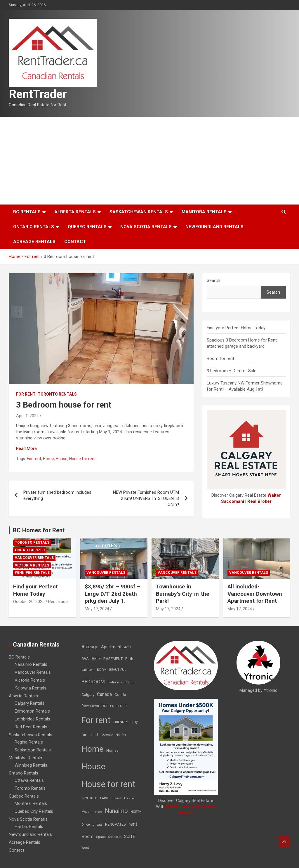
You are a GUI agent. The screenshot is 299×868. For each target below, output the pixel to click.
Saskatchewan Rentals (139, 212)
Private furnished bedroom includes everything (57, 495)
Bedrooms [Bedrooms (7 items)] (115, 682)
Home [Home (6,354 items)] (93, 749)
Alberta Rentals (75, 212)
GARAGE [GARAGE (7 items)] (107, 735)
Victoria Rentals (32, 565)
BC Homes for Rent (39, 530)
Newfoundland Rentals (214, 227)
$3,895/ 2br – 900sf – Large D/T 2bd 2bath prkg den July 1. (112, 594)
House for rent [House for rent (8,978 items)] (108, 784)
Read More (26, 448)
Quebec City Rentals (34, 811)
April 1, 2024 (27, 416)
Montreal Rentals (31, 803)
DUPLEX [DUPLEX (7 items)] (108, 706)
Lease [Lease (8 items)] (117, 798)
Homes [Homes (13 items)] (112, 750)
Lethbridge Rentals (32, 719)
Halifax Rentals (29, 827)
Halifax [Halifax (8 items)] (121, 735)
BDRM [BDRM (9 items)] (102, 670)
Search (213, 280)
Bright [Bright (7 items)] (129, 682)
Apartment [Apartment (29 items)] (111, 647)
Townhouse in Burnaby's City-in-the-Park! (184, 594)
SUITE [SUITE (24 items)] (130, 836)
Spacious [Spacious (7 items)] (115, 837)
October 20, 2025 (29, 602)
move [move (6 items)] (99, 812)
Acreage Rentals (34, 242)
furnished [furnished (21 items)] (90, 734)
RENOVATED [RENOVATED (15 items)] (115, 824)
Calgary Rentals (29, 703)
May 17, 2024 (97, 609)
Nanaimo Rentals (31, 664)
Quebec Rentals (87, 227)
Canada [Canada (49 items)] (104, 694)
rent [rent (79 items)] (133, 824)
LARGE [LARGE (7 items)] (105, 798)
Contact (75, 242)
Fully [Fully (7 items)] (134, 722)
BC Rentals (27, 212)
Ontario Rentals (34, 227)
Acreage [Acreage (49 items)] (90, 647)
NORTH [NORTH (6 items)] (136, 812)
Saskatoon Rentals (33, 750)
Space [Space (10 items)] (101, 837)
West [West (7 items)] (85, 848)
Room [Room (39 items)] (87, 836)
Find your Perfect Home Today (236, 328)
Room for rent (220, 358)
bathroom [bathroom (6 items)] (88, 670)
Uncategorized (30, 550)
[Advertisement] (149, 161)
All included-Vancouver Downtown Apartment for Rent (255, 594)
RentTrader (38, 94)
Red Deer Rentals (31, 727)
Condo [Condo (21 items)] (120, 694)
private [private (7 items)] (98, 825)
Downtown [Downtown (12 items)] (90, 706)
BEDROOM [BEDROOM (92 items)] (93, 682)
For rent (26, 394)
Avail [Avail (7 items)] (128, 647)
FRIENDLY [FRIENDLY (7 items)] (121, 722)
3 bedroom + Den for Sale (232, 371)
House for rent (82, 459)
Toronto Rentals (57, 394)
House (62, 459)
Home (48, 459)
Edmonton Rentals (32, 711)
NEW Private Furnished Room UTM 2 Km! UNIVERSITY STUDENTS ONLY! (146, 498)
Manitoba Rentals (204, 212)
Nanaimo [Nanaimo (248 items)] (116, 811)
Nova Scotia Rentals (146, 227)
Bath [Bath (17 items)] (129, 659)
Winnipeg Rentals (32, 573)
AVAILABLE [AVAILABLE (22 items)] (91, 659)
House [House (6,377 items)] (93, 766)
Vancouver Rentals (34, 558)
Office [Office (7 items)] (86, 825)
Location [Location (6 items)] (130, 798)
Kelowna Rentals (31, 688)
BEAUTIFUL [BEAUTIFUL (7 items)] (118, 670)
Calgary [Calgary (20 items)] (88, 694)
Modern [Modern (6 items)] (87, 812)
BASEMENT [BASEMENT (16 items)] (113, 659)
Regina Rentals (29, 742)
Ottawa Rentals (29, 780)
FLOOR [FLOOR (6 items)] (122, 706)
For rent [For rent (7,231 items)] (96, 720)
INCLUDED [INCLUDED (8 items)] (89, 798)
